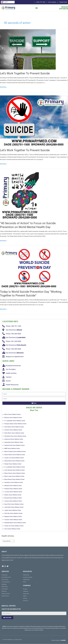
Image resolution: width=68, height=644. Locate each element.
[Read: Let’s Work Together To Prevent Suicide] (28, 49)
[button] (37, 8)
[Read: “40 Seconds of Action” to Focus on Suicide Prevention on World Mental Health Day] (19, 196)
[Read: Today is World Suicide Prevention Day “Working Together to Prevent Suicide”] (29, 268)
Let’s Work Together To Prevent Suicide (25, 73)
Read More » (4, 87)
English (5, 2)
